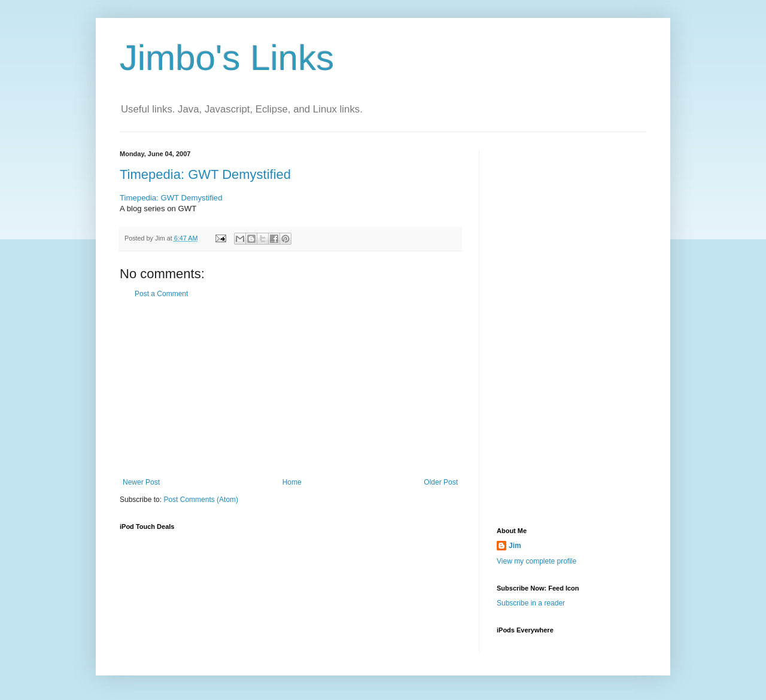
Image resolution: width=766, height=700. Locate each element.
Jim (515, 546)
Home (292, 482)
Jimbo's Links (227, 58)
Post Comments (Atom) (201, 500)
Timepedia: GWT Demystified (205, 174)
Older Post (441, 482)
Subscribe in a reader (531, 603)
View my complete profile (536, 561)
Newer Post (141, 482)
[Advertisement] (290, 388)
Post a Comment (161, 294)
